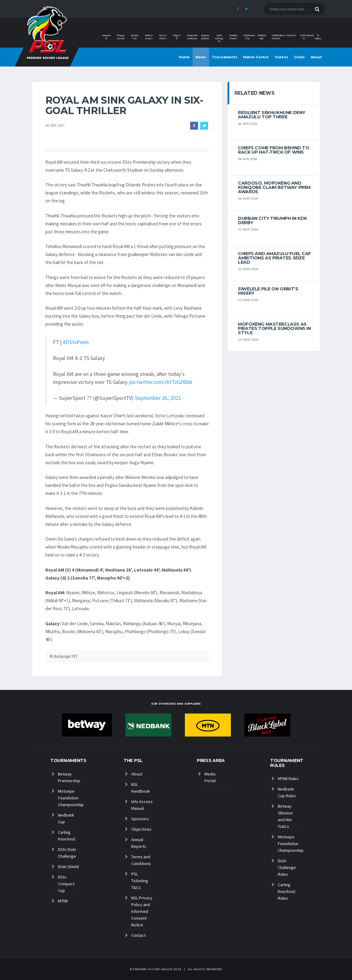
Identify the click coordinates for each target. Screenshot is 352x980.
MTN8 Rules (288, 779)
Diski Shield (68, 867)
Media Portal (210, 777)
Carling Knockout (67, 836)
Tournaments (225, 57)
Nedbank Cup (66, 818)
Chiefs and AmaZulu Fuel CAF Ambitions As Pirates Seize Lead (274, 258)
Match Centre (256, 57)
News (201, 57)
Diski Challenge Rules (287, 867)
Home (184, 57)
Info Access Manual (142, 805)
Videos (281, 57)
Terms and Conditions (141, 860)
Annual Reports (139, 843)
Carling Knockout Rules (287, 891)
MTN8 (63, 901)
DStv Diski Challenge (67, 853)
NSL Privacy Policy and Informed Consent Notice (142, 911)
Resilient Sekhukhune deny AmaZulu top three (272, 115)
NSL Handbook (141, 788)
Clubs (299, 57)
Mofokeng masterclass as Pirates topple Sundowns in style (274, 328)
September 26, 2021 (158, 398)
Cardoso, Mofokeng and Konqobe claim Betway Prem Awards (274, 187)
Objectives (141, 829)
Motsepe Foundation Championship (69, 798)
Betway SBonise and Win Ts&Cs (285, 816)
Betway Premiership (69, 777)
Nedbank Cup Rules (287, 792)
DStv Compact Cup (66, 884)
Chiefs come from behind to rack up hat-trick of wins (274, 150)
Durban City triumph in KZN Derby (272, 220)
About (316, 57)
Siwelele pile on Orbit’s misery (268, 291)
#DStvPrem (76, 342)
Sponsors (140, 819)
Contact (138, 935)
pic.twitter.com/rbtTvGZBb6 (161, 382)
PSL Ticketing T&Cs (140, 881)
